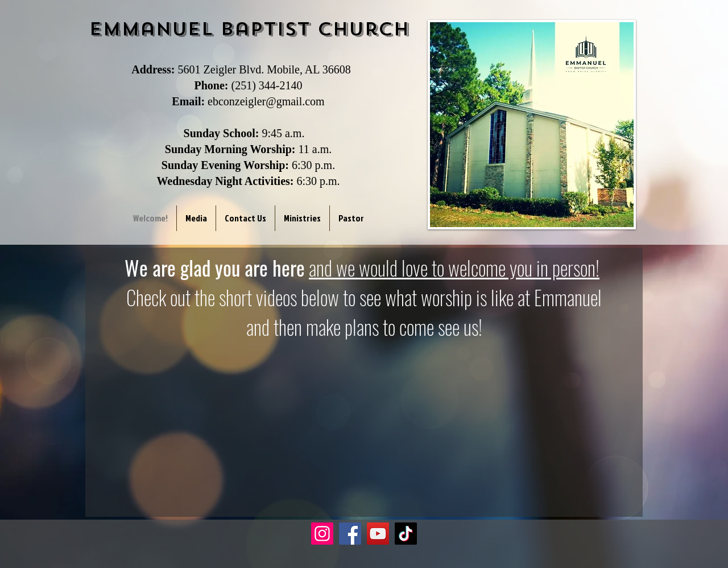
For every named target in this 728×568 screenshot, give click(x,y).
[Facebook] (350, 534)
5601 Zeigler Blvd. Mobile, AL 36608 (264, 69)
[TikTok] (406, 534)
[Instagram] (322, 534)
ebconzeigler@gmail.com (266, 101)
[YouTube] (378, 534)
